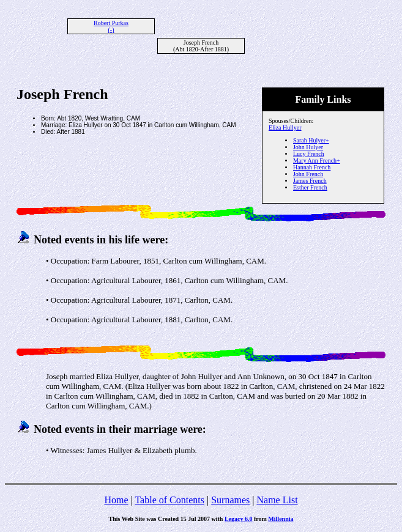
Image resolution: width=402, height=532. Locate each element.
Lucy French (309, 154)
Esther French (310, 187)
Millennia (281, 519)
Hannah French (312, 167)
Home (116, 500)
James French (310, 181)
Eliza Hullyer (285, 127)
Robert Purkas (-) (111, 26)
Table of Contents (169, 500)
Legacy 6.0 (239, 519)
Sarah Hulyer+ (311, 140)
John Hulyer (308, 147)
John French (308, 174)
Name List (277, 500)
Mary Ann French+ (317, 161)
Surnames (230, 500)
